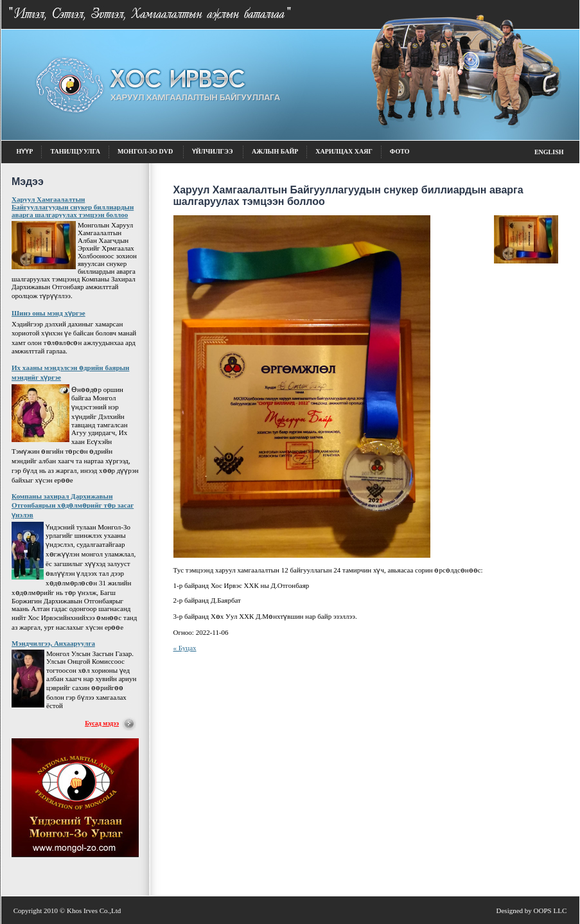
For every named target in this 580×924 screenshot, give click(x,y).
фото (400, 151)
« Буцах (185, 648)
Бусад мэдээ (102, 723)
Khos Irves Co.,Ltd (94, 911)
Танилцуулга (75, 151)
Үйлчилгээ (213, 151)
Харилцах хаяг (344, 151)
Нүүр (25, 151)
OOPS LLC (550, 911)
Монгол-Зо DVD (146, 151)
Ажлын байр (275, 151)
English (549, 152)
